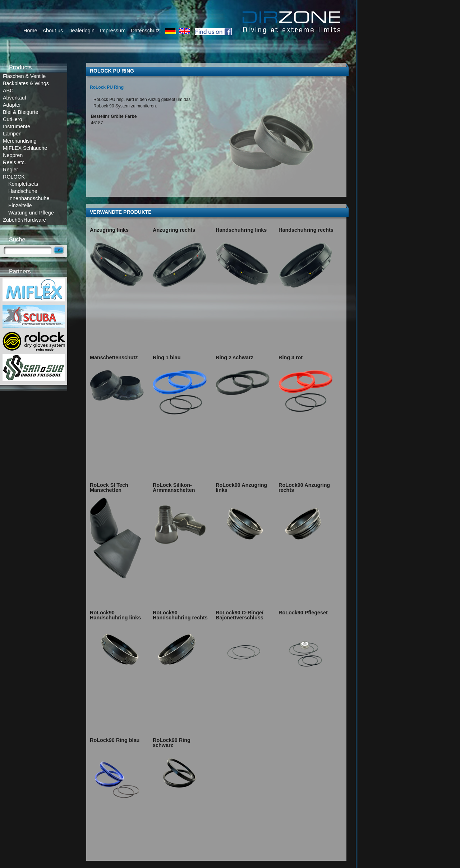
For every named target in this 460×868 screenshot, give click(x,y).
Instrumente (17, 126)
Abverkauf (15, 98)
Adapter (12, 105)
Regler (10, 170)
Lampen (12, 134)
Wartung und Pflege (31, 213)
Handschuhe (23, 191)
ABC (8, 91)
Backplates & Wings (26, 83)
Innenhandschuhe (29, 198)
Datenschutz (145, 31)
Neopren (13, 155)
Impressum (113, 31)
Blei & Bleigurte (20, 112)
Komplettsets (23, 184)
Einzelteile (20, 206)
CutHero (13, 119)
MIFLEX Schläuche (25, 148)
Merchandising (20, 141)
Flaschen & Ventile (24, 76)
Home (30, 31)
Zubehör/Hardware (24, 220)
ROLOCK (14, 177)
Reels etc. (14, 162)
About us (53, 31)
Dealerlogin (81, 31)
